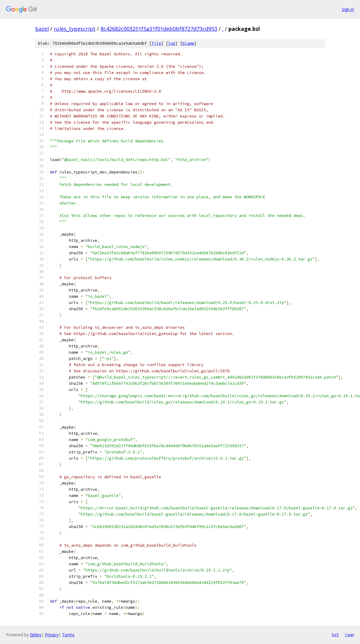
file (156, 43)
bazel (42, 29)
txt (335, 635)
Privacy (52, 635)
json (349, 635)
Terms (68, 635)
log (172, 43)
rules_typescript (75, 29)
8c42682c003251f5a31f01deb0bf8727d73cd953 (159, 29)
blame (188, 43)
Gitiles (36, 635)
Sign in (348, 9)
